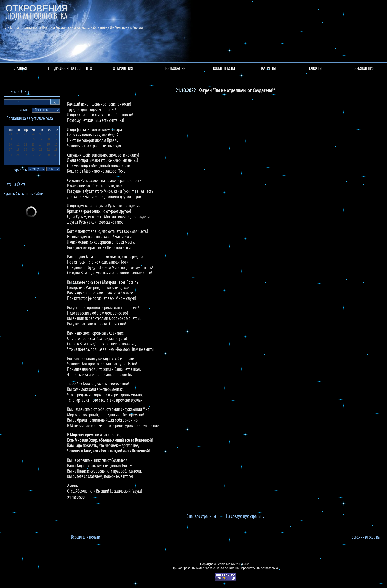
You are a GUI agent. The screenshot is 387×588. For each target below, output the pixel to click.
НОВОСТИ (315, 69)
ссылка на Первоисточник (243, 568)
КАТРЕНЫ (268, 69)
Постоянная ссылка (365, 537)
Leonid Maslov (226, 564)
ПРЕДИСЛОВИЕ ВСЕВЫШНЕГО (70, 69)
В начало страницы (201, 517)
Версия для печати (85, 537)
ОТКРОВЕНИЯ (123, 69)
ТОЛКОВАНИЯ (175, 69)
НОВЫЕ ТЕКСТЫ (223, 69)
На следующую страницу (245, 517)
